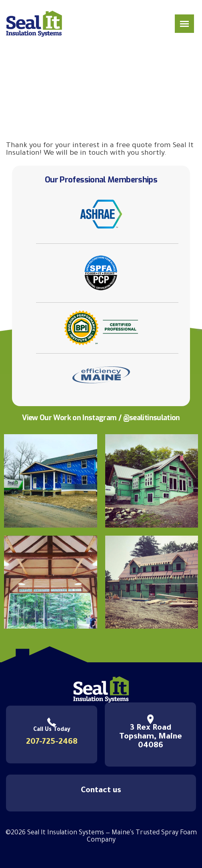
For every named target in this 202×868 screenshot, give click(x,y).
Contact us (101, 791)
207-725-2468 (52, 743)
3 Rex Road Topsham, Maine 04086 (151, 737)
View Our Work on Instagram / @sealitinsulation (101, 418)
